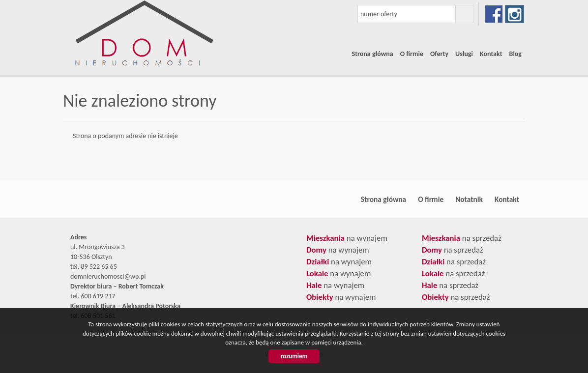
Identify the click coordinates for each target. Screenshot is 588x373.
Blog (515, 54)
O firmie (412, 54)
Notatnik (469, 199)
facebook (494, 14)
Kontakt (491, 54)
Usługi (464, 54)
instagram (514, 14)
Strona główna (373, 54)
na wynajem (347, 238)
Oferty (439, 54)
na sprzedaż (462, 238)
